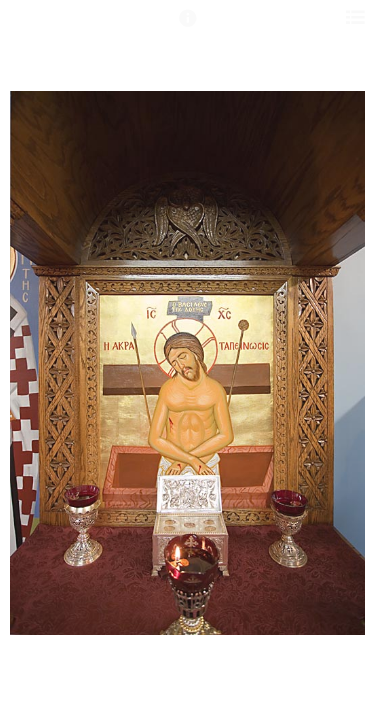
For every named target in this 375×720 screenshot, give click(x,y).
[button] (188, 27)
